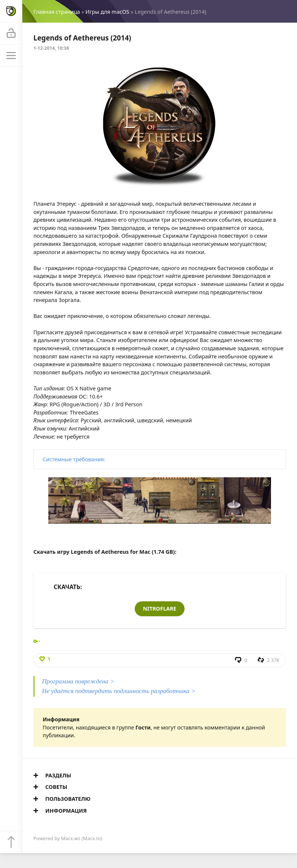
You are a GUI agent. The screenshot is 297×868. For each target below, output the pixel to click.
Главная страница (57, 12)
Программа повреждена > (78, 681)
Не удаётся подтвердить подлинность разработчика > (119, 691)
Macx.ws (71, 838)
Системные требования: (74, 459)
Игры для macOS (107, 12)
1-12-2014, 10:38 (51, 48)
